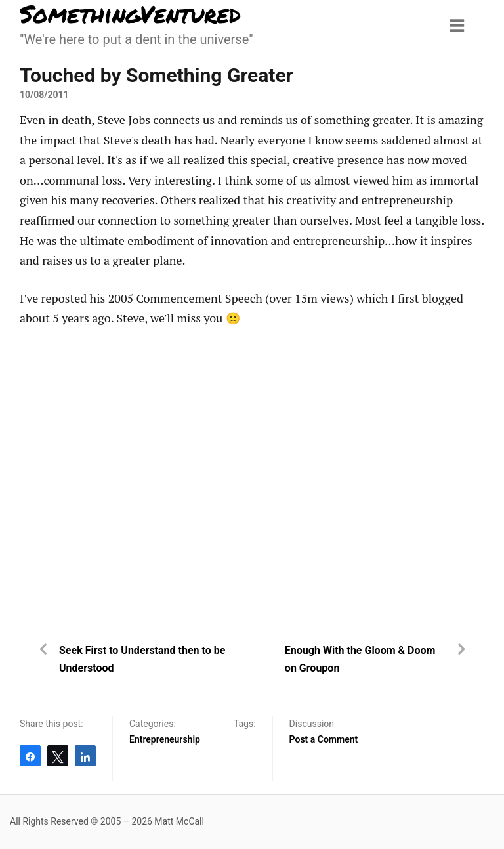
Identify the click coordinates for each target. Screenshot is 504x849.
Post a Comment (324, 739)
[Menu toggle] (457, 26)
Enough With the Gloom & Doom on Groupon (360, 659)
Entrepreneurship (165, 739)
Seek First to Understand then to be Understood (142, 659)
